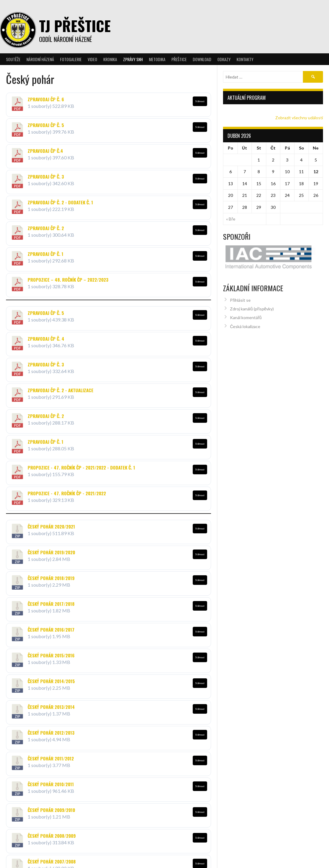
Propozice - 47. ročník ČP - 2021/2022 (67, 493)
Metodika (157, 59)
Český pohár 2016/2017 (51, 630)
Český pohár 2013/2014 (51, 707)
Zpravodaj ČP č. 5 (46, 125)
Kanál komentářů (246, 314)
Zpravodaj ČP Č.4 (45, 151)
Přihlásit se (240, 296)
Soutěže (13, 59)
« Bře (231, 219)
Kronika (110, 59)
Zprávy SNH (133, 59)
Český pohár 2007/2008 (52, 852)
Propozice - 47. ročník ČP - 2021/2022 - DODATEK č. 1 (81, 467)
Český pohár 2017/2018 (51, 604)
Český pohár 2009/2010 (51, 807)
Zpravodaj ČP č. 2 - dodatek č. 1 (60, 202)
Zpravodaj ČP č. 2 (46, 228)
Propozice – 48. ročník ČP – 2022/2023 (68, 280)
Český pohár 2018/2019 (51, 578)
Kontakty (245, 59)
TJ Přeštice (75, 26)
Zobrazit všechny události (299, 118)
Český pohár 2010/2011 (51, 784)
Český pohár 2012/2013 (51, 733)
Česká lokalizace (245, 323)
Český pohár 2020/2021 (51, 526)
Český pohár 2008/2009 (52, 829)
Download (202, 59)
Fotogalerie (71, 59)
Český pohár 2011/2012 (51, 758)
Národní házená (40, 59)
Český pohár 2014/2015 (51, 681)
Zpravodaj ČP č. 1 (45, 254)
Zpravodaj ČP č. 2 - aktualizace (60, 390)
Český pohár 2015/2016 (51, 655)
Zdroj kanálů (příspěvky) (252, 305)
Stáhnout (200, 101)
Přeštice (179, 59)
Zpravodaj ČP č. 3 (46, 176)
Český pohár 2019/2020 (51, 552)
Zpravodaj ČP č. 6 (46, 99)
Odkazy (224, 59)
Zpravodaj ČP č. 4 (46, 339)
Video (92, 59)
